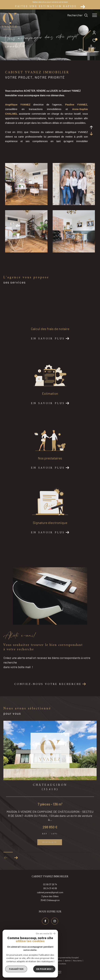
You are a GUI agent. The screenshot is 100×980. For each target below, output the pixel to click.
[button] (16, 862)
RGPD (37, 967)
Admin (68, 964)
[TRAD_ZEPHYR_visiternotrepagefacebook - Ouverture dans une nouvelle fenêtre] (45, 925)
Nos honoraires (24, 964)
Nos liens (78, 964)
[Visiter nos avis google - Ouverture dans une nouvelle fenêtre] (50, 949)
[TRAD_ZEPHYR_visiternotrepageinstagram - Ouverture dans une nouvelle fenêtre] (55, 925)
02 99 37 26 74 (50, 888)
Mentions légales (55, 964)
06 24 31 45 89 (50, 892)
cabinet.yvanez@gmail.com (50, 896)
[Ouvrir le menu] (95, 15)
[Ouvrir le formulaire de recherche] (78, 15)
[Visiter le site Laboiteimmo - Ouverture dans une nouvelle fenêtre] (50, 974)
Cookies (62, 968)
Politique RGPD (49, 967)
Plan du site (39, 964)
